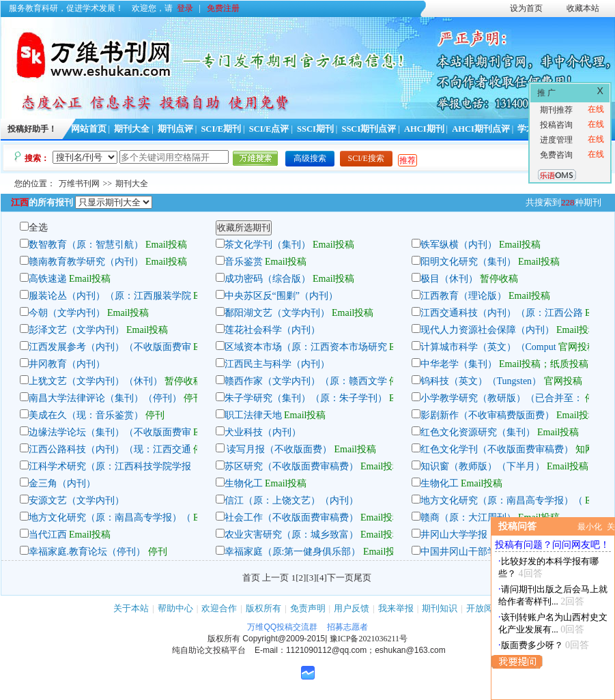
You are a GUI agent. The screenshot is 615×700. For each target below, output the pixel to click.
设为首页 (526, 8)
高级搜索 (310, 158)
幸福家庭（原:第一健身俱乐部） (293, 552)
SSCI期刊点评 (369, 129)
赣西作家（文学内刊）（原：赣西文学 (306, 381)
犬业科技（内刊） (263, 432)
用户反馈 (352, 608)
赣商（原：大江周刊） (468, 517)
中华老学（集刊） (459, 364)
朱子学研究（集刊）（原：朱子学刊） (306, 398)
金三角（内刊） (62, 483)
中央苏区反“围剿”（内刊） (281, 296)
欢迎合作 (219, 608)
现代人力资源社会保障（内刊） (487, 330)
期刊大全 (132, 129)
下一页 (340, 578)
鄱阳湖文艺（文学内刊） (277, 313)
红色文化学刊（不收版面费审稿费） (497, 449)
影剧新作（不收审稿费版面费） (487, 415)
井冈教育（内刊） (67, 364)
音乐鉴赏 (244, 262)
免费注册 (223, 8)
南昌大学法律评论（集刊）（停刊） (105, 398)
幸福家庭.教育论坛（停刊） (87, 552)
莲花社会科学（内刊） (272, 330)
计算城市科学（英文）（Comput (488, 347)
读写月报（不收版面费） (278, 449)
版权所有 (263, 608)
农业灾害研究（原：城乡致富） (291, 535)
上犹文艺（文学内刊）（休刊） (96, 381)
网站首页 (89, 129)
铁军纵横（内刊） (459, 245)
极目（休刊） (449, 279)
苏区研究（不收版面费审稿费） (291, 466)
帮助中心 (175, 608)
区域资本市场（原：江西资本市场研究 (306, 347)
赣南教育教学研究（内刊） (86, 262)
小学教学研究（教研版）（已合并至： (502, 398)
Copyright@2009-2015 (284, 639)
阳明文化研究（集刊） (468, 262)
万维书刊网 (79, 184)
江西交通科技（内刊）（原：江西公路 (502, 313)
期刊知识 (440, 608)
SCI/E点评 (269, 129)
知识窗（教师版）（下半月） (483, 466)
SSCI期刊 (315, 129)
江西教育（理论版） (463, 296)
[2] (301, 578)
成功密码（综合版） (268, 279)
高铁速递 (48, 279)
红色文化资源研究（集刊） (478, 432)
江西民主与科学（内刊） (277, 364)
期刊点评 (175, 129)
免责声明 (308, 608)
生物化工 (244, 483)
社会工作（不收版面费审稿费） (291, 517)
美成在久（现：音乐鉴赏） (86, 415)
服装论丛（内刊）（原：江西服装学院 (110, 296)
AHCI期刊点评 (481, 129)
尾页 (362, 578)
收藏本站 (583, 8)
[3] (311, 578)
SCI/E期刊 (221, 129)
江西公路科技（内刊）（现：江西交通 (110, 449)
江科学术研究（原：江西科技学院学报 (110, 466)
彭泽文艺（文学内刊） (76, 330)
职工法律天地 (253, 415)
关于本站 (131, 608)
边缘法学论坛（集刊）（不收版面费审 (110, 432)
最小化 (590, 527)
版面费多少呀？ (532, 645)
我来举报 (396, 608)
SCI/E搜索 (366, 158)
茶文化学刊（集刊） (268, 245)
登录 (185, 8)
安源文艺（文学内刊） (76, 500)
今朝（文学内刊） (67, 313)
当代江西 (48, 535)
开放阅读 (484, 608)
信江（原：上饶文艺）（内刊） (291, 500)
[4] (322, 578)
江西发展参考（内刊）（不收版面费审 (110, 347)
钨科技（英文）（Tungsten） (481, 381)
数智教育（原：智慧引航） (86, 245)
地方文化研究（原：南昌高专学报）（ (502, 500)
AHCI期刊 (424, 129)
